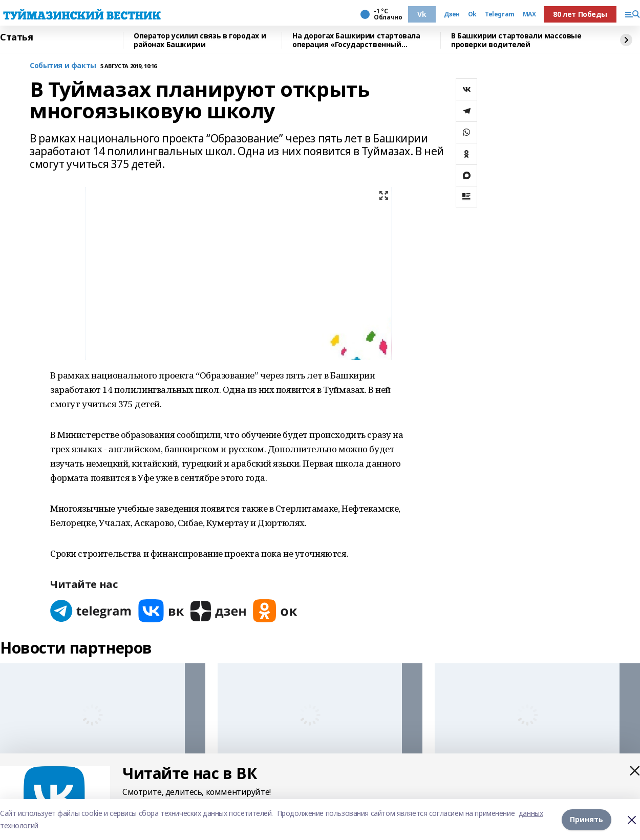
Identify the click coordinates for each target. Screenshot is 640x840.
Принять (586, 819)
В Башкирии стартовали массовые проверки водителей (516, 40)
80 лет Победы (580, 14)
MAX (529, 14)
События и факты (63, 66)
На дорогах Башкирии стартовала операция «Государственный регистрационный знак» (356, 40)
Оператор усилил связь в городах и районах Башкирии (200, 40)
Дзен (452, 14)
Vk (422, 14)
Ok (472, 14)
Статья (16, 37)
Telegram (500, 14)
